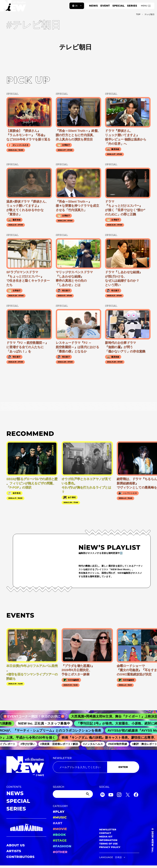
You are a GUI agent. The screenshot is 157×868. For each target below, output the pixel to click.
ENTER (123, 767)
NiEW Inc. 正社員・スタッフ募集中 (48, 723)
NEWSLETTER (62, 758)
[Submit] (88, 794)
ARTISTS (14, 851)
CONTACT (105, 833)
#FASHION (62, 846)
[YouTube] (111, 795)
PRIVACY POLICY (110, 847)
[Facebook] (136, 795)
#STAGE (60, 840)
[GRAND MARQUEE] (26, 827)
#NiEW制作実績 (120, 744)
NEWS (93, 6)
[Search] (73, 794)
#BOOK (59, 835)
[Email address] (80, 767)
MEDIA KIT (106, 837)
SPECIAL (119, 6)
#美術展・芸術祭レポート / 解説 (62, 744)
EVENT (105, 6)
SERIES (132, 6)
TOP (138, 14)
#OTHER (60, 852)
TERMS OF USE (108, 844)
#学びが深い (31, 744)
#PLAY (59, 812)
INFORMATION (108, 840)
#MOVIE (60, 829)
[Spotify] (102, 795)
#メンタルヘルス (96, 744)
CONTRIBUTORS (20, 857)
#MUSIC (60, 817)
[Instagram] (119, 795)
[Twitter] (128, 795)
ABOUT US (16, 845)
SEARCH (58, 787)
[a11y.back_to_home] (13, 7)
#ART (58, 823)
